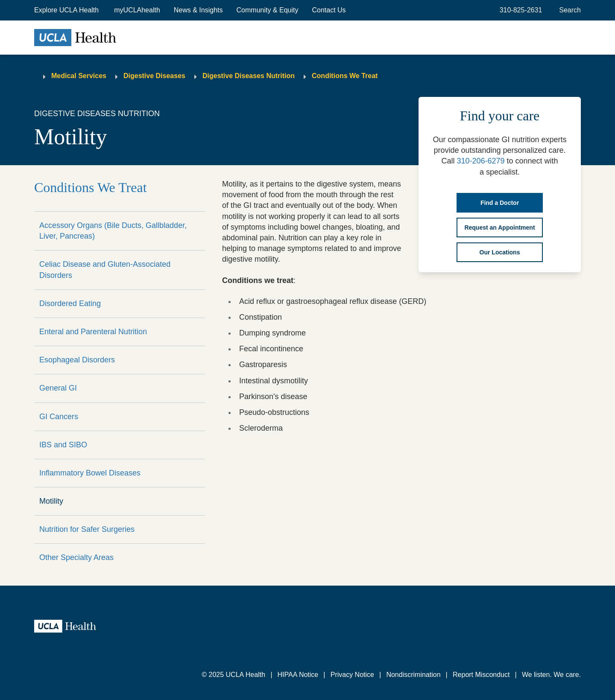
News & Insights (198, 10)
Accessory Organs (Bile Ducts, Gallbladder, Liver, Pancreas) (113, 231)
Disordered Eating (70, 303)
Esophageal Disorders (77, 360)
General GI (58, 388)
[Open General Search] (568, 10)
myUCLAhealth (137, 10)
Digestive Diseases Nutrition (249, 76)
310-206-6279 (480, 161)
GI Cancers (59, 417)
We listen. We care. (551, 675)
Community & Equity (268, 10)
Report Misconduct (481, 675)
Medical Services (79, 76)
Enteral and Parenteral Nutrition (93, 332)
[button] (67, 10)
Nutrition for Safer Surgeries (87, 529)
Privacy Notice (352, 675)
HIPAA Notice (298, 675)
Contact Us (329, 10)
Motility (51, 501)
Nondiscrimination (413, 675)
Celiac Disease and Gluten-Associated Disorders (105, 270)
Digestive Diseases (154, 76)
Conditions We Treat (345, 76)
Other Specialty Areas (76, 557)
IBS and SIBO (63, 445)
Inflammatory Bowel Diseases (90, 473)
